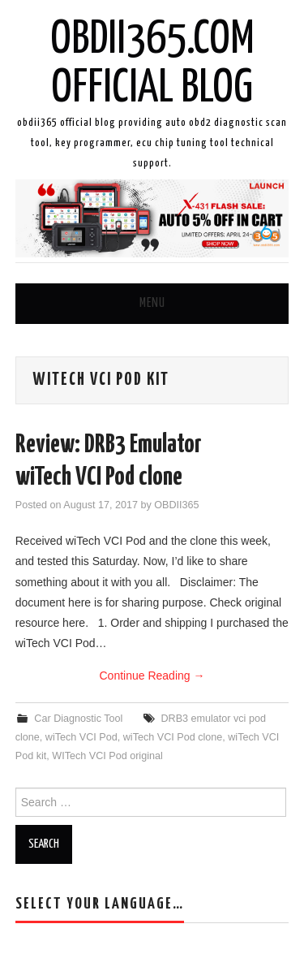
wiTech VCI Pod (81, 737)
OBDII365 (176, 505)
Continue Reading (152, 676)
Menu (152, 303)
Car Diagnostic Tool (78, 719)
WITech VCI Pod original (107, 756)
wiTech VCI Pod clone (173, 737)
